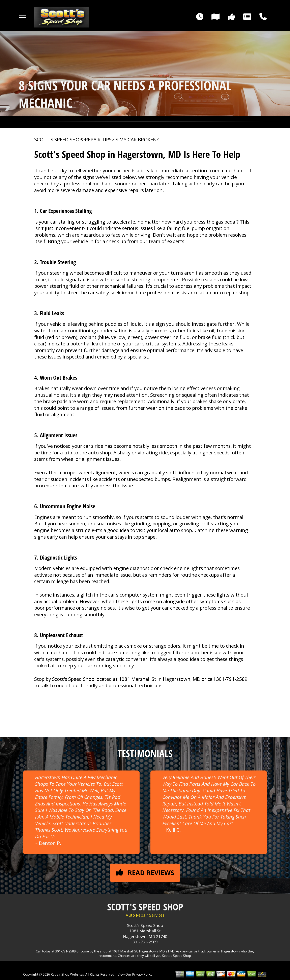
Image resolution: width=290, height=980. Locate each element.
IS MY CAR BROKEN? (137, 140)
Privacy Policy (142, 974)
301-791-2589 (232, 679)
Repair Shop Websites (67, 974)
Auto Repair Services (145, 915)
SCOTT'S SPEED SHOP (58, 140)
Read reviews (145, 873)
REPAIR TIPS (98, 140)
